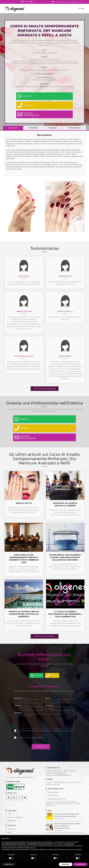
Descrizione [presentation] (13, 131)
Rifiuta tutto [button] (66, 864)
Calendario (12, 823)
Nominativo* (19, 701)
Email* (48, 701)
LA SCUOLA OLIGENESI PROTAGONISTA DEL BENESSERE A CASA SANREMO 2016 (65, 617)
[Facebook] (14, 800)
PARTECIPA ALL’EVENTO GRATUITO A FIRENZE (65, 507)
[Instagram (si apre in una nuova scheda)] (28, 2)
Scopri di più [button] (9, 864)
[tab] (13, 131)
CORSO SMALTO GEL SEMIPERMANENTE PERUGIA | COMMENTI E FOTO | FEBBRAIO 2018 (24, 561)
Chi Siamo (12, 832)
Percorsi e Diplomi (15, 820)
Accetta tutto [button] (80, 864)
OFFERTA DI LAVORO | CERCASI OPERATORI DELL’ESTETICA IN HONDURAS (24, 617)
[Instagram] (19, 800)
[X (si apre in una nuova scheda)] (22, 2)
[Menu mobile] (82, 10)
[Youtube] (25, 800)
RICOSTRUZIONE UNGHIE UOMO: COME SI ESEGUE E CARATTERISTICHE (66, 828)
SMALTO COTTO (24, 506)
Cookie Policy (53, 798)
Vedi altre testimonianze (45, 391)
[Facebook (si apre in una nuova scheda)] (24, 2)
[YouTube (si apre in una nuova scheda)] (31, 2)
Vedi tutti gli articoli (45, 639)
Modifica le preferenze (57, 801)
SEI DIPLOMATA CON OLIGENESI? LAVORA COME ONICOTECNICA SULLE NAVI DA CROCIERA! (65, 560)
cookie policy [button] (70, 844)
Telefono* (18, 708)
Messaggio (18, 715)
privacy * (17, 735)
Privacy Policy (53, 795)
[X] (9, 800)
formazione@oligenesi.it (61, 778)
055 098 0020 (60, 775)
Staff (10, 835)
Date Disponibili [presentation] (74, 131)
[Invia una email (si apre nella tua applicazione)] (34, 2)
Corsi (10, 817)
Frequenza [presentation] (53, 131)
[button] (87, 838)
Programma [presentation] (33, 131)
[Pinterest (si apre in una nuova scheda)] (26, 2)
